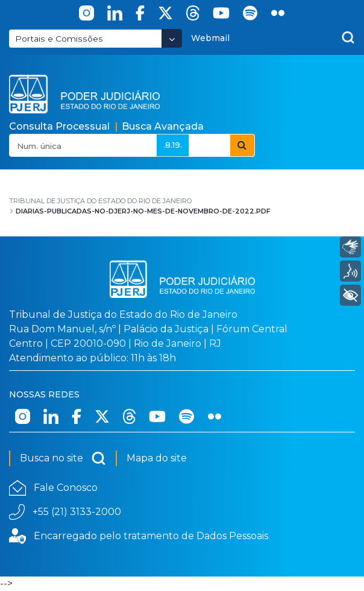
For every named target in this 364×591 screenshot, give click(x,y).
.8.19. (173, 145)
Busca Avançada (163, 126)
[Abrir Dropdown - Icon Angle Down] (172, 38)
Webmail (210, 38)
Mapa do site (157, 458)
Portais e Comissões (59, 39)
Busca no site (63, 458)
